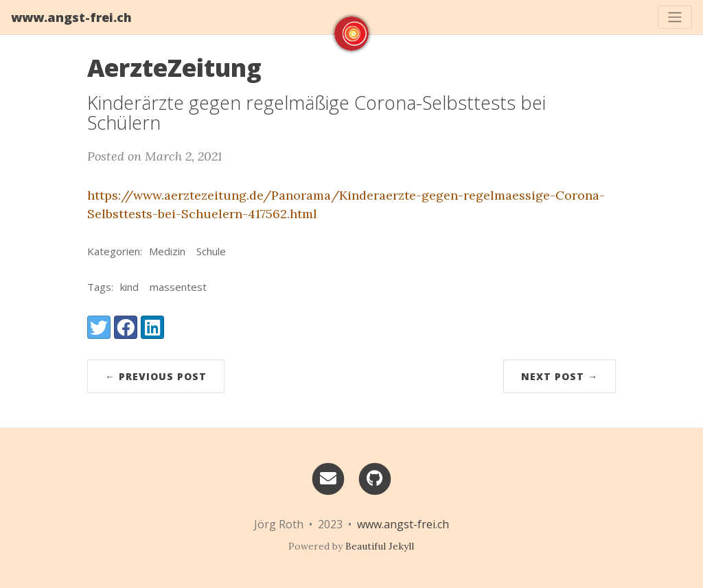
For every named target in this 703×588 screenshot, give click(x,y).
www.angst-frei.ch (71, 17)
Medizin (167, 251)
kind (129, 287)
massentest (178, 287)
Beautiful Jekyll (380, 546)
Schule (211, 251)
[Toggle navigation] (675, 17)
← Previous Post (156, 376)
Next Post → (560, 376)
